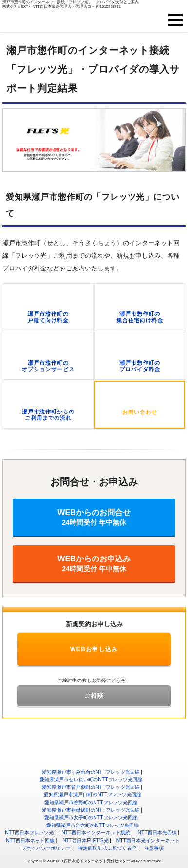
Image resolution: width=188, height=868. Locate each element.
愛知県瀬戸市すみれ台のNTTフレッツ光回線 (91, 772)
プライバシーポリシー (46, 848)
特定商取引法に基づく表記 (107, 848)
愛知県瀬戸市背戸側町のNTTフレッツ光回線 (91, 787)
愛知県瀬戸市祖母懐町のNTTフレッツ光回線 (91, 810)
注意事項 (154, 848)
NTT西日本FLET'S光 (85, 840)
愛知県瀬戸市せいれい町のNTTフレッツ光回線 (91, 779)
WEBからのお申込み (94, 564)
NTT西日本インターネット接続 (95, 833)
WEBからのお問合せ (94, 517)
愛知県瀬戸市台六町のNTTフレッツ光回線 (93, 825)
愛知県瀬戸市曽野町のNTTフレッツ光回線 (91, 802)
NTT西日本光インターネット (148, 840)
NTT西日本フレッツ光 (29, 833)
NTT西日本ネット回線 (30, 840)
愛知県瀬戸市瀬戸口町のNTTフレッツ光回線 (93, 795)
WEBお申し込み (94, 649)
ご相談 (94, 696)
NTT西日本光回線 (157, 833)
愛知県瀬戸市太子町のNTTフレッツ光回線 (91, 817)
